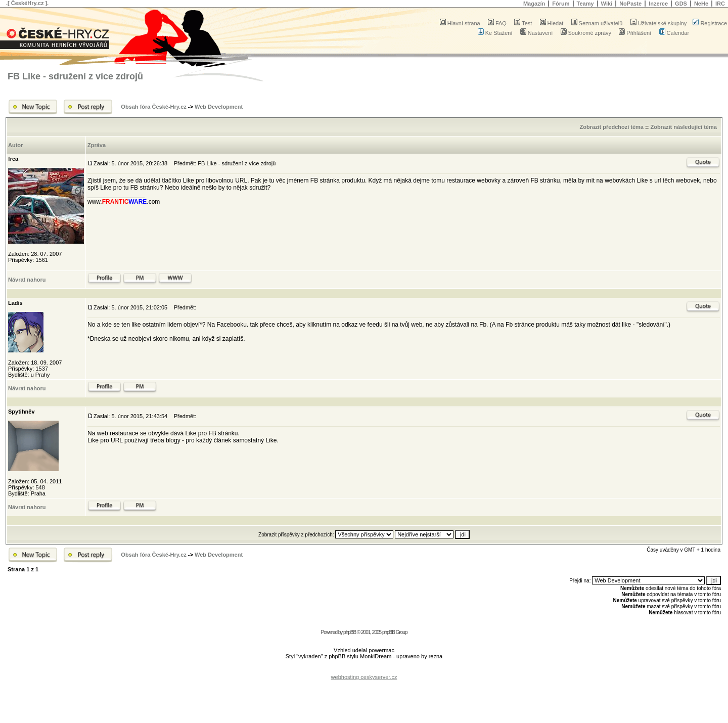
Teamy (585, 4)
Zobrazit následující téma (683, 127)
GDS (681, 4)
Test (523, 23)
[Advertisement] (364, 669)
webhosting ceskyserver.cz (364, 677)
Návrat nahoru (27, 280)
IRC (720, 4)
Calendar (674, 33)
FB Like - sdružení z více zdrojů (75, 76)
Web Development (219, 107)
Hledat (552, 23)
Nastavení (537, 33)
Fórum (561, 4)
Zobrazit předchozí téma (611, 127)
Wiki (607, 4)
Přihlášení (635, 33)
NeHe (701, 4)
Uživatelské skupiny (659, 23)
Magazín (534, 4)
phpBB (350, 632)
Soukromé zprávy (586, 33)
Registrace (710, 23)
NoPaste (630, 4)
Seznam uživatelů (597, 23)
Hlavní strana (460, 23)
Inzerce (658, 4)
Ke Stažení (495, 33)
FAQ (497, 23)
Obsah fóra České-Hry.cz (153, 107)
